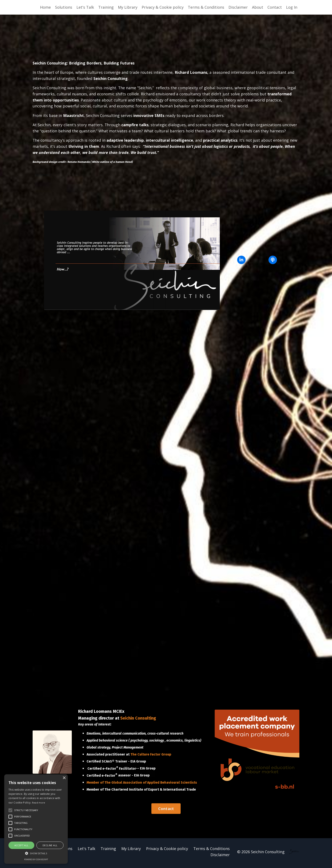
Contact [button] (166, 811)
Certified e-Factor (102, 778)
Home (45, 7)
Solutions (64, 7)
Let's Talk (85, 7)
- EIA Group (147, 771)
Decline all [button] (50, 845)
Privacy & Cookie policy (163, 7)
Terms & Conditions (206, 7)
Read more (39, 803)
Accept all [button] (21, 845)
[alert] (36, 819)
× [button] (64, 778)
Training (106, 7)
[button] (36, 853)
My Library (128, 7)
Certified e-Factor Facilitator (112, 771)
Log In (292, 7)
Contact (275, 7)
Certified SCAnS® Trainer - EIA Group (116, 764)
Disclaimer (238, 7)
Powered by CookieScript (36, 859)
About (258, 7)
